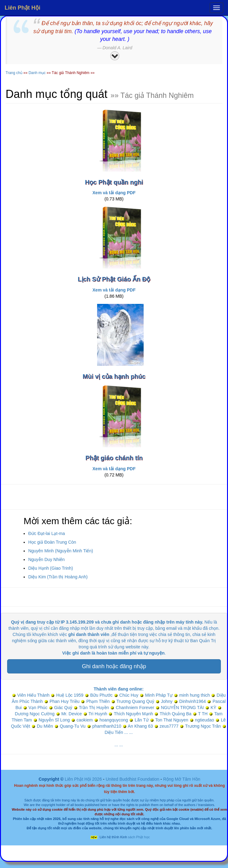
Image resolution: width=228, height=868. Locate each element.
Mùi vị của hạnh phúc (114, 376)
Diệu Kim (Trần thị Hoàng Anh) (58, 577)
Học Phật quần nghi (114, 182)
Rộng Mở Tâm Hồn (182, 779)
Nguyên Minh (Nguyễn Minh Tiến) (61, 551)
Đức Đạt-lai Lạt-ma (47, 533)
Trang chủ (14, 73)
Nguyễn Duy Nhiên (47, 559)
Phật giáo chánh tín (114, 458)
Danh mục (37, 73)
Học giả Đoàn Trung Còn (52, 542)
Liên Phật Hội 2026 (84, 779)
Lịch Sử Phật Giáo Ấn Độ (114, 279)
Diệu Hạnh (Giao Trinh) (51, 568)
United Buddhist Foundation (133, 779)
